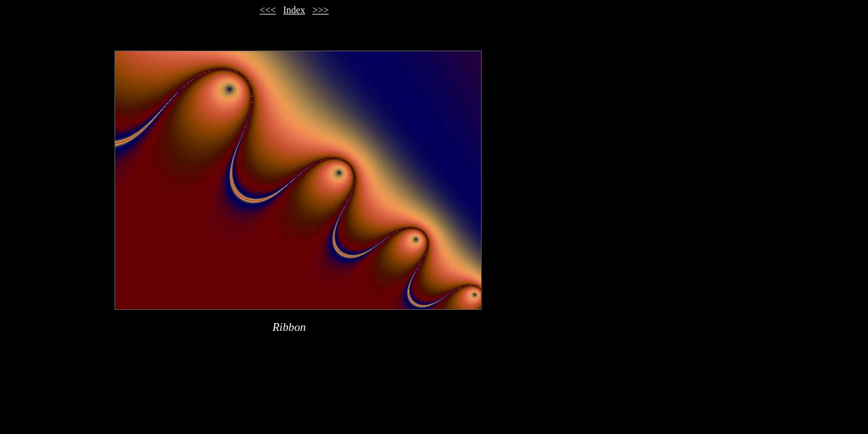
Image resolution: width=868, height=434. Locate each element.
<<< (268, 10)
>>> (320, 10)
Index (294, 10)
